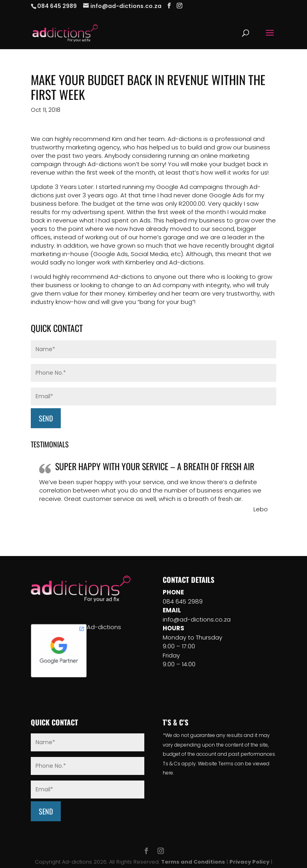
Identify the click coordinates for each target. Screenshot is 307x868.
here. (168, 773)
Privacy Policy (249, 862)
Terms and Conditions (193, 862)
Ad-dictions (104, 627)
